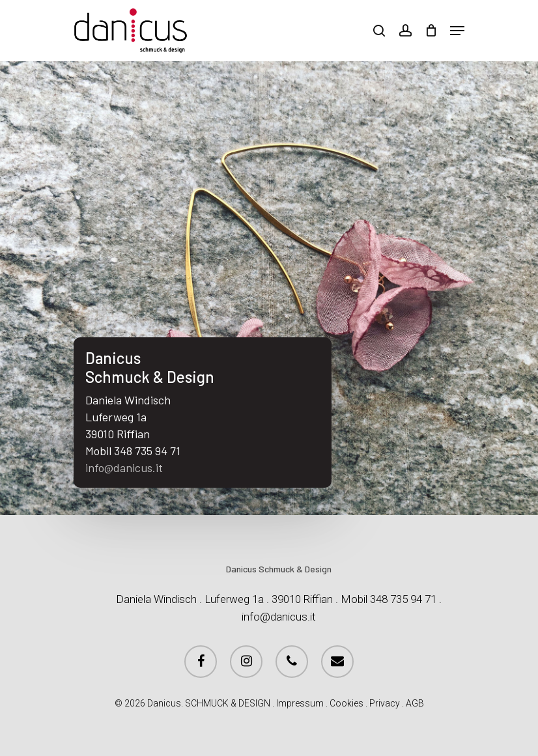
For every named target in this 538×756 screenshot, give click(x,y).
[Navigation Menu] (457, 31)
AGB (415, 703)
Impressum (300, 703)
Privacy (385, 703)
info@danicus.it (124, 468)
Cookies (347, 703)
